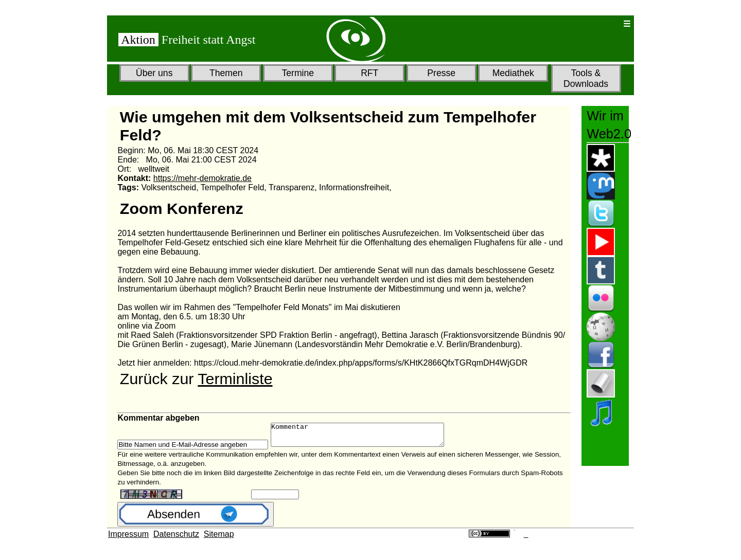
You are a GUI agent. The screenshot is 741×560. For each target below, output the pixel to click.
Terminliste (235, 378)
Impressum (128, 539)
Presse (441, 73)
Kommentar (368, 437)
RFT (369, 73)
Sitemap (219, 539)
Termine (298, 73)
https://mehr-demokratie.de (202, 178)
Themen (226, 73)
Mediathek (513, 73)
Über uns (154, 73)
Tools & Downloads (586, 78)
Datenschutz (176, 539)
